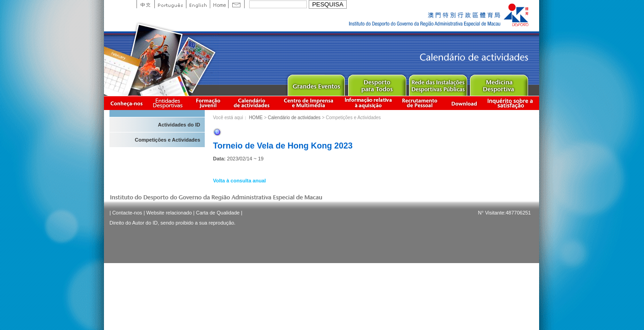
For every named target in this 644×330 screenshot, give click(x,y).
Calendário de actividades (252, 103)
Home (219, 4)
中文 (145, 4)
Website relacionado (169, 213)
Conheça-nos (126, 103)
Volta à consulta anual (239, 181)
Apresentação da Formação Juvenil (208, 103)
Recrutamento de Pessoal (420, 103)
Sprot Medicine (499, 83)
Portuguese (170, 4)
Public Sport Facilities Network (438, 83)
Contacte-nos (127, 213)
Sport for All (377, 83)
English (198, 4)
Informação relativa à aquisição (368, 103)
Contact (236, 4)
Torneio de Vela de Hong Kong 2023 (283, 146)
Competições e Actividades (167, 140)
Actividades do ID (179, 125)
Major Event (316, 83)
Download (464, 103)
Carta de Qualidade (218, 213)
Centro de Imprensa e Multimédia (309, 103)
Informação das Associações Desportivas (169, 103)
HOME (256, 118)
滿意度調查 (512, 103)
